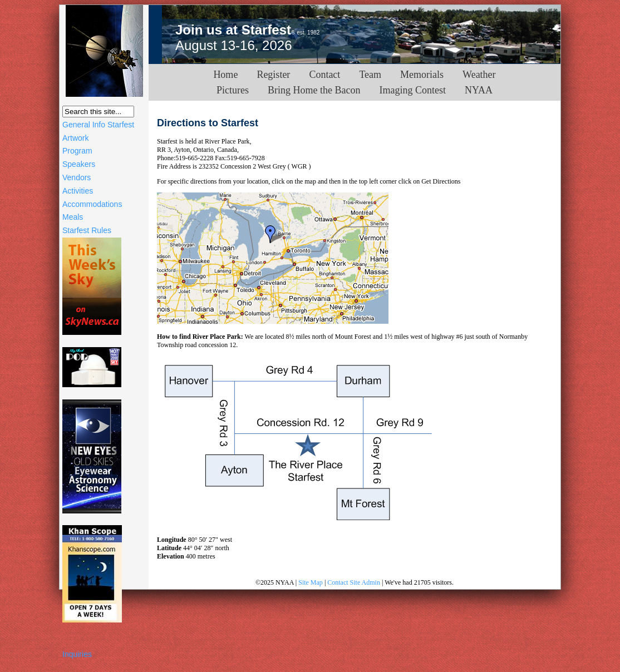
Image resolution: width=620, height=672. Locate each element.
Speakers (79, 164)
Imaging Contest (412, 90)
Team (370, 75)
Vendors (77, 177)
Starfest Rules (87, 230)
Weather (479, 75)
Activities (78, 191)
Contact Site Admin (354, 582)
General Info (84, 125)
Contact (324, 75)
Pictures (233, 90)
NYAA (479, 90)
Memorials (422, 75)
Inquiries (77, 654)
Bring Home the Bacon (314, 90)
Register (273, 75)
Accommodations (92, 204)
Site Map (311, 582)
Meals (73, 217)
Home (225, 75)
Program (77, 151)
